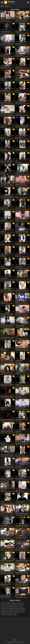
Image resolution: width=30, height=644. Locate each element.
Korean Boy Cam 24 (5, 55)
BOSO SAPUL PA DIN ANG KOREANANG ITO (8, 572)
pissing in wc (4, 490)
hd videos (21, 221)
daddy (8, 603)
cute (8, 104)
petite (5, 315)
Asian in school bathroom (6, 161)
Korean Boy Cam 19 (20, 373)
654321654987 (19, 79)
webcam (10, 56)
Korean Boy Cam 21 (20, 478)
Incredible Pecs (19, 149)
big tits (20, 515)
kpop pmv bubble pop (20, 408)
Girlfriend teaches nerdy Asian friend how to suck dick (8, 396)
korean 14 (18, 384)
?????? (17, 161)
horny (27, 233)
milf (19, 562)
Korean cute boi (19, 490)
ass (12, 303)
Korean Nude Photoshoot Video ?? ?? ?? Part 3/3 (8, 114)
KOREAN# (3, 173)
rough (3, 614)
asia (8, 33)
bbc (24, 327)
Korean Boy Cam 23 (20, 455)
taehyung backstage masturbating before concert (22, 525)
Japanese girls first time (21, 184)
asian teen (12, 503)
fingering (22, 562)
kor (8, 174)
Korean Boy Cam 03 (20, 502)
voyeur (13, 574)
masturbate (13, 515)
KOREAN (3, 231)
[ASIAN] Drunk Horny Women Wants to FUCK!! (22, 349)
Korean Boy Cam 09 (20, 173)
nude (14, 45)
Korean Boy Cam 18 (5, 90)
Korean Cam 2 (4, 278)
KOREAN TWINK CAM (5, 67)
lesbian (16, 606)
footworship (26, 468)
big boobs (21, 233)
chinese (5, 104)
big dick (25, 550)
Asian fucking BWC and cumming (8, 455)
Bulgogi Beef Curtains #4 (21, 314)
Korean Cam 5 (19, 243)
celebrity (9, 21)
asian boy (24, 397)
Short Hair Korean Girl (6, 373)
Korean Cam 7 (4, 443)
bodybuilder (25, 21)
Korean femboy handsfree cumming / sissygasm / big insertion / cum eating (8, 384)
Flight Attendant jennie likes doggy (22, 572)
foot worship (27, 80)
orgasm (8, 315)
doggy (4, 480)
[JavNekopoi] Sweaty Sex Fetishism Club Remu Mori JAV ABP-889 (22, 443)
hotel (15, 614)
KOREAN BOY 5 (4, 79)
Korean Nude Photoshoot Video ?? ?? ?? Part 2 (8, 43)
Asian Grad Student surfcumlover (8, 549)
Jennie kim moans (5, 20)
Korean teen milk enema (21, 549)
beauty (22, 609)
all (22, 603)
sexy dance (27, 303)
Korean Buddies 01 (20, 55)
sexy (23, 45)
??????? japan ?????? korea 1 (7, 184)
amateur (5, 56)
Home (2, 6)
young (10, 606)
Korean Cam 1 (19, 32)
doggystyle (21, 574)
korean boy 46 (19, 43)
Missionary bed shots (20, 596)
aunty (18, 603)
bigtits (24, 233)
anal (22, 550)
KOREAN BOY (4, 408)
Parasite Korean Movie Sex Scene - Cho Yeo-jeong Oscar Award (8, 419)
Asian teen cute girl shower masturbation (8, 431)
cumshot (20, 209)
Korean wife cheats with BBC (7, 361)
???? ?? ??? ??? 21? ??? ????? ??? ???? (8, 514)
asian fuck (11, 456)
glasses (13, 397)
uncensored (10, 45)
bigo (13, 603)
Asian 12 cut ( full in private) (7, 290)
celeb (12, 421)
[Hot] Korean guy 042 (5, 584)
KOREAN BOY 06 (19, 361)
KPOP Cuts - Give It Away (21, 302)
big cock (24, 527)
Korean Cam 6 (19, 67)
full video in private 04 (6, 102)
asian (2, 21)
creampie (12, 186)
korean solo (3, 126)
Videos (8, 6)
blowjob (5, 186)
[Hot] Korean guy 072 (5, 596)
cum (23, 56)
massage (13, 433)
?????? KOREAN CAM (5, 32)
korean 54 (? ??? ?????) (20, 208)
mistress (4, 609)
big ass (19, 550)
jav (25, 444)
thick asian (12, 480)
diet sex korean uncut (6, 537)
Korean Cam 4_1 (19, 267)
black (26, 327)
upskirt (10, 574)
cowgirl (13, 538)
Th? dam (3, 502)
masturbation (7, 139)
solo (10, 33)
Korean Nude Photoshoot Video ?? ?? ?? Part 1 (22, 126)
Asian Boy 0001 (19, 396)
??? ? (16, 196)
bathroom (9, 162)
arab (21, 606)
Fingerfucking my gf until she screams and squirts (22, 561)
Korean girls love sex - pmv (7, 314)
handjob (23, 491)
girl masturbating (12, 339)
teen (8, 186)
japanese (20, 409)
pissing (13, 491)
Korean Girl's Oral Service (21, 537)
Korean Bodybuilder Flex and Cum (22, 20)
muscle (23, 151)
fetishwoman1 (19, 466)
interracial (21, 327)
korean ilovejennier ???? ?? (22, 419)
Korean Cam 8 (4, 149)
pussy (13, 562)
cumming (13, 386)
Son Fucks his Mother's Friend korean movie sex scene (8, 337)
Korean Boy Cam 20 (5, 525)
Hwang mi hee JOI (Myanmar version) (8, 561)
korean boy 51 (4, 220)
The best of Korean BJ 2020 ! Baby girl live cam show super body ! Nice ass (8, 196)
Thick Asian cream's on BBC (7, 478)
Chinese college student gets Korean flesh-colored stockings (22, 514)
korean (5, 21)
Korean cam (18, 255)
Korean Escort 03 (5, 302)
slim (13, 56)
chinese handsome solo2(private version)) (8, 466)
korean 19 (3, 137)
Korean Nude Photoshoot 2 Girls (22, 290)
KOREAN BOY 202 (5, 255)
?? (22, 468)
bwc (8, 456)
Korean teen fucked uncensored (22, 584)
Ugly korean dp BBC (20, 325)
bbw (28, 574)
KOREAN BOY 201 (5, 349)
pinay (17, 609)
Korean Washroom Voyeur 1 (7, 325)
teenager (24, 186)
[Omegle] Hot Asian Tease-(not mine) (22, 231)
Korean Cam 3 (19, 114)
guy (23, 611)
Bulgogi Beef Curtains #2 (21, 220)
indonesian (17, 611)
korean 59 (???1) (19, 137)
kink (19, 80)
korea (13, 33)
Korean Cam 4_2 (4, 208)
